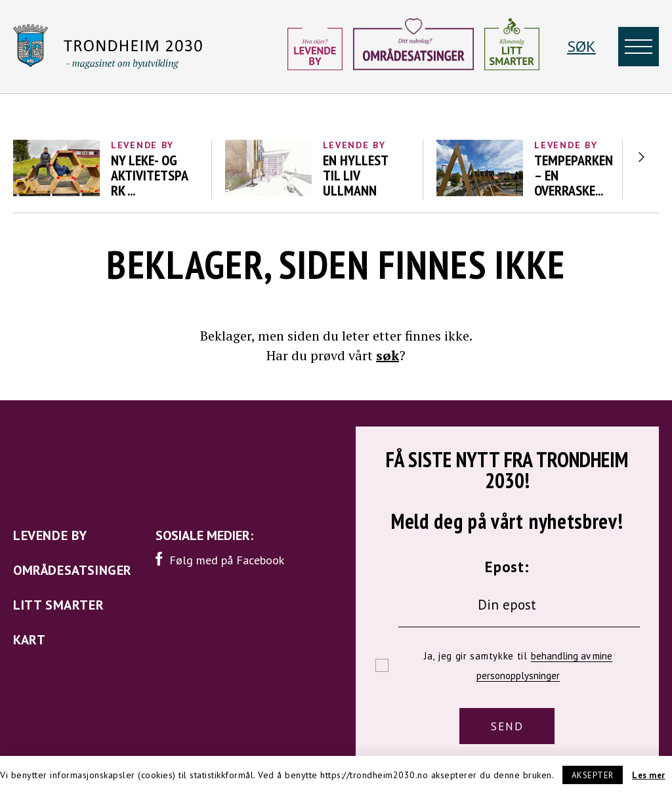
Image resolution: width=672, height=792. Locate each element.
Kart (29, 640)
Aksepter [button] (593, 775)
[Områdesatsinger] (413, 49)
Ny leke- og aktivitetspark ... (150, 175)
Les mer (649, 775)
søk (388, 355)
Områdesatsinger (73, 570)
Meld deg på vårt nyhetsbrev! (507, 519)
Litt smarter (58, 605)
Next (641, 157)
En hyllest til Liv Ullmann (355, 175)
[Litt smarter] (512, 47)
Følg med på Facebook (220, 559)
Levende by (142, 145)
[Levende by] (315, 47)
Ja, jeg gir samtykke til (518, 666)
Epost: (507, 567)
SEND (507, 726)
